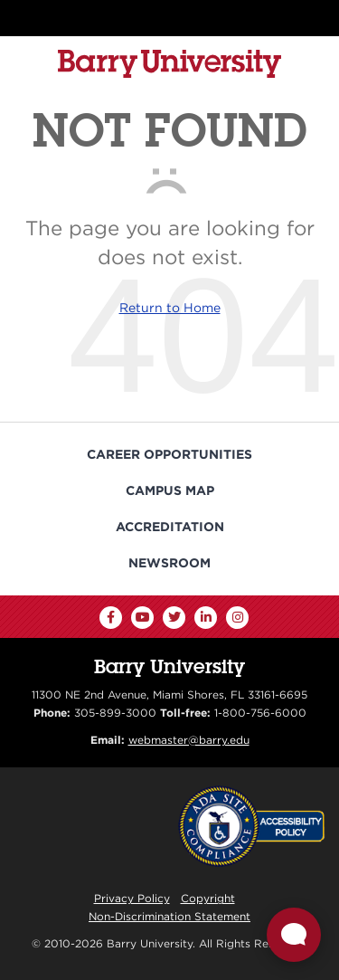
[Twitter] (174, 618)
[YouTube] (142, 618)
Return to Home (170, 308)
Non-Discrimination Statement (169, 916)
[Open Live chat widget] (294, 935)
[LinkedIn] (206, 618)
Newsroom (169, 563)
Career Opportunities (169, 454)
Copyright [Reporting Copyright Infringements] (208, 898)
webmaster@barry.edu (189, 740)
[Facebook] (111, 618)
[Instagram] (237, 618)
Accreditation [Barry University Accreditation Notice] (170, 527)
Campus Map (170, 490)
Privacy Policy (132, 898)
